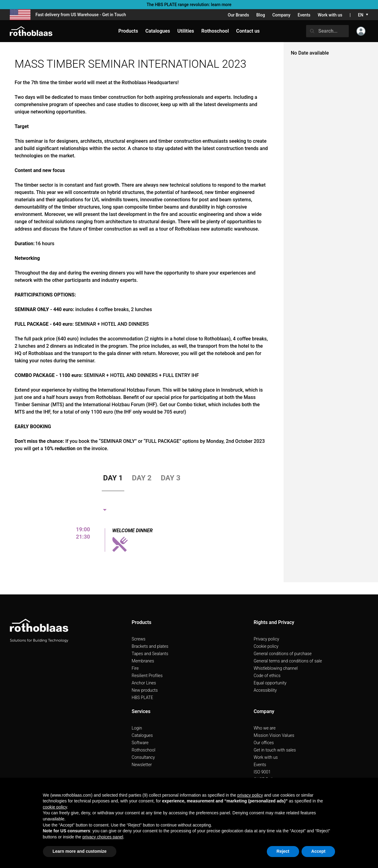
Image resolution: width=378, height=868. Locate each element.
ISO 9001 (262, 772)
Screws (138, 639)
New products (145, 690)
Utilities (186, 31)
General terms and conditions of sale (288, 661)
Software (140, 743)
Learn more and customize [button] (80, 851)
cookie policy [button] (55, 807)
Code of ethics (267, 676)
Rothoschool (143, 750)
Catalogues (142, 735)
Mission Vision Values (274, 735)
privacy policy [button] (250, 795)
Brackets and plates (150, 646)
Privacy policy (267, 639)
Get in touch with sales (275, 750)
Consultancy (143, 757)
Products (128, 31)
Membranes (143, 661)
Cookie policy (266, 646)
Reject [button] (283, 851)
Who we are (265, 728)
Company (281, 15)
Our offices (264, 743)
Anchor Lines (144, 683)
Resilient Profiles (147, 676)
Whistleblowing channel (276, 668)
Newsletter (142, 765)
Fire (135, 668)
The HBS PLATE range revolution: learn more (189, 5)
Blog (261, 15)
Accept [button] (318, 851)
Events (304, 15)
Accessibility (265, 690)
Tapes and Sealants (150, 654)
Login (137, 728)
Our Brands (238, 15)
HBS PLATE (142, 698)
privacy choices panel (103, 837)
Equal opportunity (270, 683)
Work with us (330, 15)
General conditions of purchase (283, 654)
